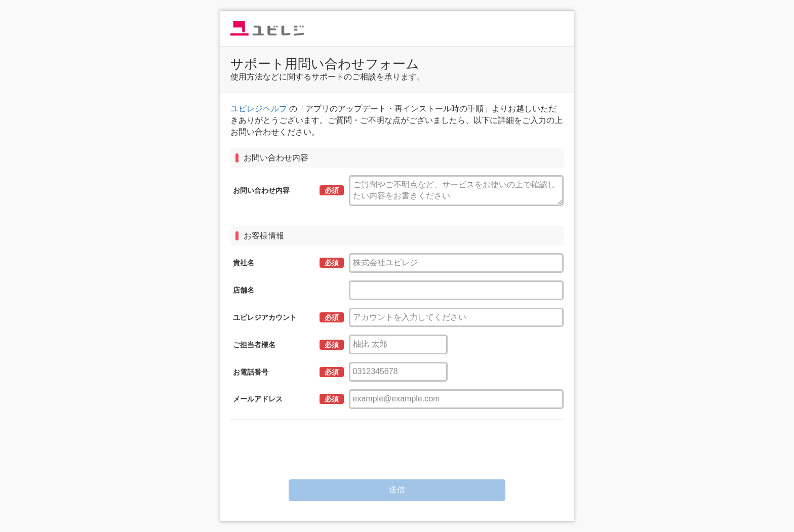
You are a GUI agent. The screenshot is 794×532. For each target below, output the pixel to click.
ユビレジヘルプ (259, 109)
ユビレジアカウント (265, 317)
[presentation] (397, 449)
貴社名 (244, 263)
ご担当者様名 (254, 345)
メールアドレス (258, 399)
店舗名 (244, 290)
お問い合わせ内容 (261, 190)
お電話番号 (251, 372)
